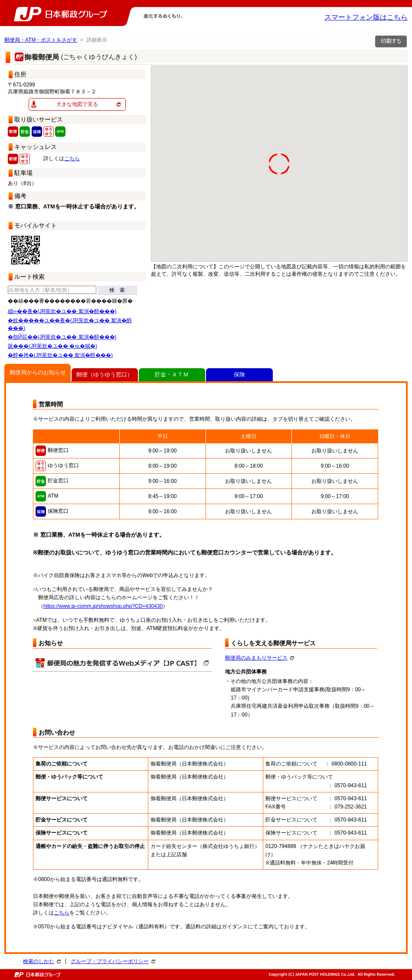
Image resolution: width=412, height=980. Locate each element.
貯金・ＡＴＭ (172, 375)
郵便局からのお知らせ (38, 372)
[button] (184, 241)
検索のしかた (42, 961)
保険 (239, 375)
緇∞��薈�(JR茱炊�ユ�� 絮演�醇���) (62, 311)
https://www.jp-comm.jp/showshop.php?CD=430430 (103, 606)
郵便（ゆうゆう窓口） (105, 375)
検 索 (117, 290)
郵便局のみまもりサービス (260, 658)
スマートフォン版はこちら (366, 17)
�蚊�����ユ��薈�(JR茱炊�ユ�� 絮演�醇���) (70, 324)
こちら (72, 158)
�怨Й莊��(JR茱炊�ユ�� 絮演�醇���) (62, 337)
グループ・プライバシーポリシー (113, 961)
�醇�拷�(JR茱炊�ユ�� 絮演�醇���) (60, 355)
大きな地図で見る (77, 104)
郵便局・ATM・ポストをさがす (41, 40)
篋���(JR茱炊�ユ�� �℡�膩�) (52, 346)
